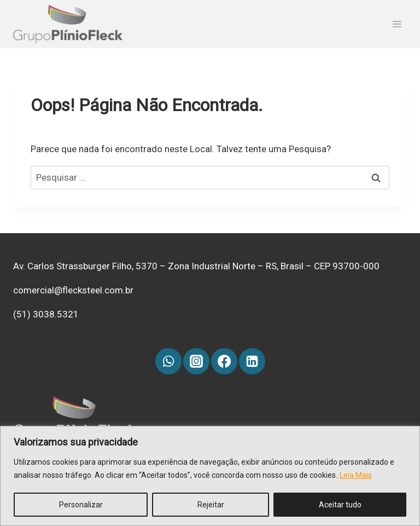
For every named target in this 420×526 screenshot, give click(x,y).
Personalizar (81, 505)
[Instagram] (196, 361)
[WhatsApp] (168, 361)
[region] (210, 476)
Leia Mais (356, 475)
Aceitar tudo (340, 505)
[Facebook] (224, 361)
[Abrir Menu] (397, 24)
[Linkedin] (252, 361)
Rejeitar (211, 505)
